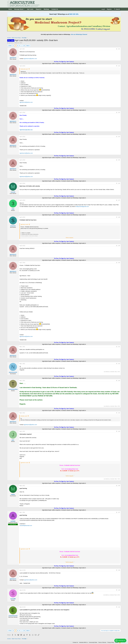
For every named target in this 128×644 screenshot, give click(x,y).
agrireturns (11, 43)
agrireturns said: (24, 224)
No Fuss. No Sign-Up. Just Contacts (64, 62)
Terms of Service (102, 642)
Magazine (39, 9)
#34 (119, 413)
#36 (119, 486)
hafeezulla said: (24, 69)
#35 (119, 431)
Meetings (46, 9)
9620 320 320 (74, 14)
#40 (119, 607)
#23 (119, 112)
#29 (119, 246)
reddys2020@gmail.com (82, 206)
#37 (119, 512)
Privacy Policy (111, 642)
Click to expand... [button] (70, 238)
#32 (119, 364)
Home (10, 9)
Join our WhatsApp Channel (79, 34)
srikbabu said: (24, 416)
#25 (119, 160)
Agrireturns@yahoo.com (26, 130)
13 (24, 46)
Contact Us (55, 9)
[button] (25, 9)
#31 (119, 347)
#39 (119, 590)
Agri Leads (30, 9)
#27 (119, 200)
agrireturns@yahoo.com (30, 59)
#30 (119, 263)
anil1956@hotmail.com (26, 525)
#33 (119, 381)
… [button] (22, 46)
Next (28, 46)
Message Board (19, 9)
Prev (10, 46)
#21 (119, 49)
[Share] (117, 49)
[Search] (117, 9)
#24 (119, 137)
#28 (119, 217)
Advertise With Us (83, 642)
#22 (119, 66)
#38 (119, 570)
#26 (119, 183)
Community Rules (93, 642)
